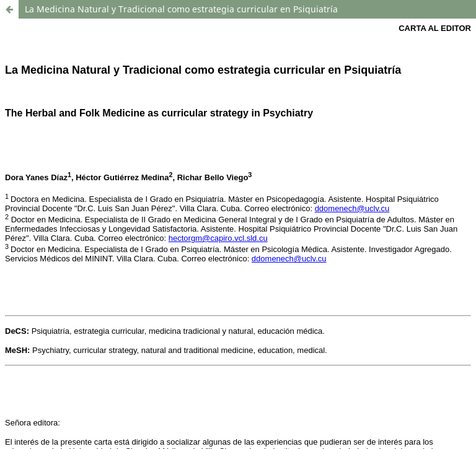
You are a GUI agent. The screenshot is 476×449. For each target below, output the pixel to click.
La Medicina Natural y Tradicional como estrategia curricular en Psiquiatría (181, 9)
